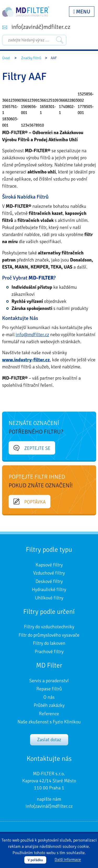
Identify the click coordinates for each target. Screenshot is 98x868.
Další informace (68, 860)
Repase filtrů (49, 689)
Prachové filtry (49, 652)
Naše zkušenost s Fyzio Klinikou (49, 722)
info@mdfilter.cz (32, 335)
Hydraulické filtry (49, 589)
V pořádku (35, 860)
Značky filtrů (31, 58)
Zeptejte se (32, 448)
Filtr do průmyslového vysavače (49, 635)
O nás (49, 697)
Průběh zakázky (49, 705)
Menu (82, 12)
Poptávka (30, 502)
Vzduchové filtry (49, 573)
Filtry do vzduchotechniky (49, 627)
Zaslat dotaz (49, 740)
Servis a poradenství (49, 681)
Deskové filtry (49, 581)
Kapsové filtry (49, 565)
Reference (49, 714)
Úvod (6, 58)
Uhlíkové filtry (49, 598)
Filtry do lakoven (49, 643)
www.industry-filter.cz (26, 360)
